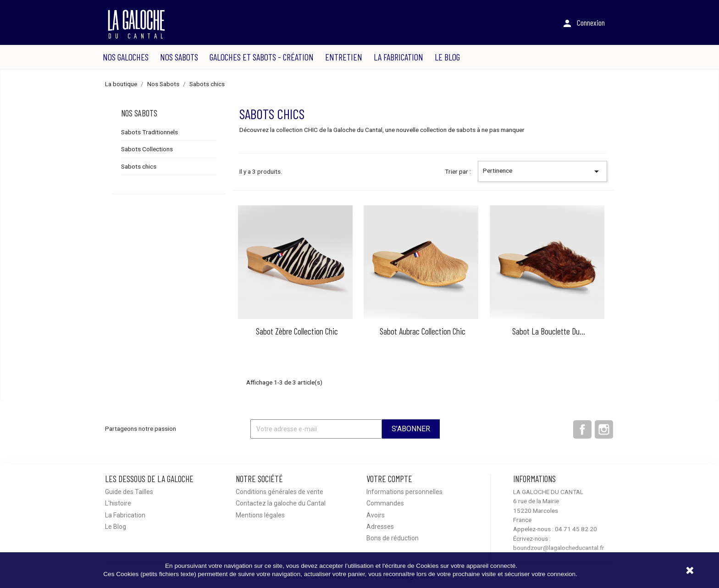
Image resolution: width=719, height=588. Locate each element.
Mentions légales (260, 515)
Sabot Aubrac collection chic (423, 331)
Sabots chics (139, 166)
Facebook (582, 429)
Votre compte (389, 479)
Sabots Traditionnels (149, 132)
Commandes (385, 503)
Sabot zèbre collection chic (297, 331)
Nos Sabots (179, 57)
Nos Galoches (126, 57)
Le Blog (447, 57)
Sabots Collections (147, 149)
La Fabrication (398, 57)
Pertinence (542, 171)
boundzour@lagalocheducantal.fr (559, 548)
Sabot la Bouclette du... (549, 331)
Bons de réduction (393, 538)
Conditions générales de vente (279, 492)
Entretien (344, 57)
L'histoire (118, 503)
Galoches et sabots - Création (262, 57)
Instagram (604, 429)
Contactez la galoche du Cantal (281, 503)
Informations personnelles (404, 492)
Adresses (380, 527)
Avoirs (376, 515)
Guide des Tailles (129, 492)
